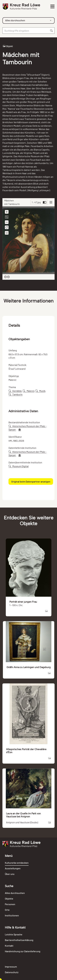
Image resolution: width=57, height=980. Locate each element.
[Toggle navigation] (52, 7)
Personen (10, 904)
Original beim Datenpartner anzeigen (31, 481)
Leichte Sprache (14, 934)
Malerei (29, 391)
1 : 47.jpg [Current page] (36, 202)
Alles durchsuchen (15, 893)
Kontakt (9, 946)
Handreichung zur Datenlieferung (23, 951)
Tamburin (16, 394)
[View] (51, 202)
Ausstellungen (13, 868)
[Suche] (25, 31)
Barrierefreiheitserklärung (19, 940)
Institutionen (12, 915)
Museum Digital (19, 466)
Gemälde (15, 391)
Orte (7, 910)
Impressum (11, 967)
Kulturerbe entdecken (17, 863)
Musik (40, 391)
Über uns (10, 874)
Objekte (9, 899)
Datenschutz (12, 972)
